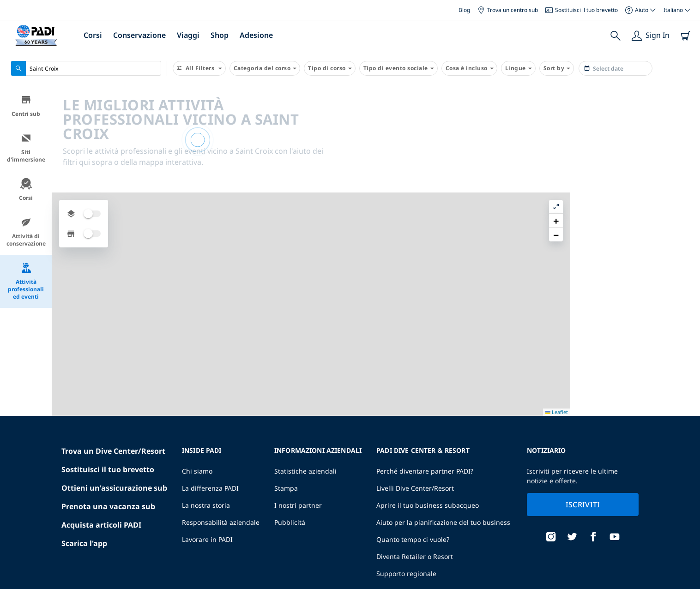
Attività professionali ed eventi (26, 283)
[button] (686, 115)
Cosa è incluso (469, 68)
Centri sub (26, 107)
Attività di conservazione (26, 233)
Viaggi (188, 35)
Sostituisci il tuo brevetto (582, 10)
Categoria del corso (265, 68)
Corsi (93, 35)
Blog (464, 10)
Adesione (256, 35)
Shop (220, 35)
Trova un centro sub (508, 10)
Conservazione (139, 35)
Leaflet (686, 586)
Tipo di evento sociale (398, 68)
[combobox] (86, 68)
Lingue (518, 68)
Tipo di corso (330, 68)
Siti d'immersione (26, 149)
